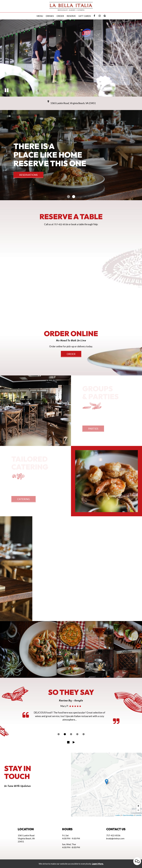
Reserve (71, 16)
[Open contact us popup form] (137, 861)
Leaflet (118, 815)
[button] (7, 91)
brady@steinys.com (115, 838)
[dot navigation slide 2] (65, 734)
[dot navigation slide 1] (59, 734)
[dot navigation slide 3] (71, 734)
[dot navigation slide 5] (84, 734)
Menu (40, 16)
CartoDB (138, 815)
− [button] (138, 810)
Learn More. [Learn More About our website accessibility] (98, 864)
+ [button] (138, 806)
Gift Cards (85, 16)
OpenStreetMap (128, 815)
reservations (28, 175)
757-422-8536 (61, 224)
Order (60, 16)
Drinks (50, 16)
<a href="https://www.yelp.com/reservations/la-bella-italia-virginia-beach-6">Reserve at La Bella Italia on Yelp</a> (71, 265)
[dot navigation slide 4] (77, 734)
